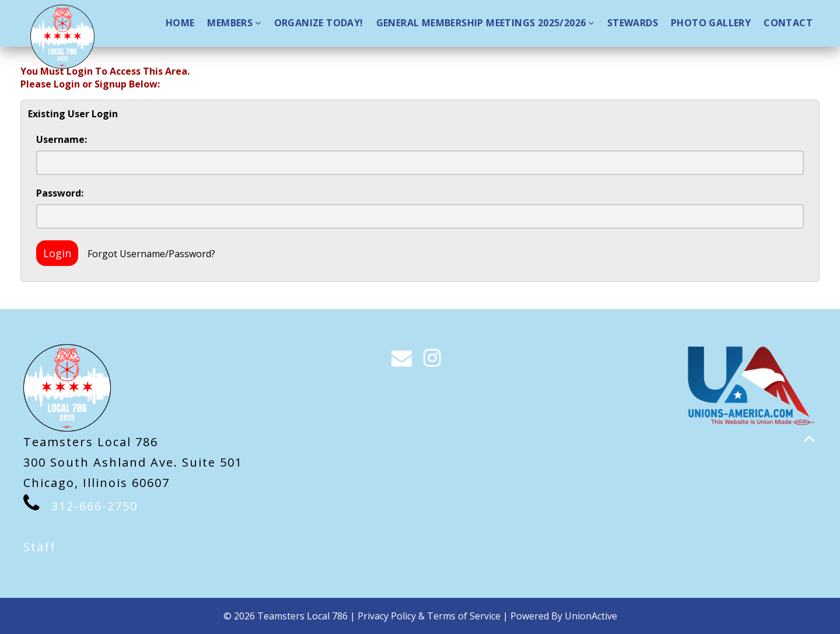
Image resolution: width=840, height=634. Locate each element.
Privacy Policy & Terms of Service (429, 616)
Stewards (633, 23)
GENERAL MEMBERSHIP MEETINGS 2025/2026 (485, 23)
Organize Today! (319, 23)
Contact (788, 23)
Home (180, 23)
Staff (40, 547)
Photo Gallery (711, 23)
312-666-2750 (94, 506)
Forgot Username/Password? (151, 254)
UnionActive (591, 616)
